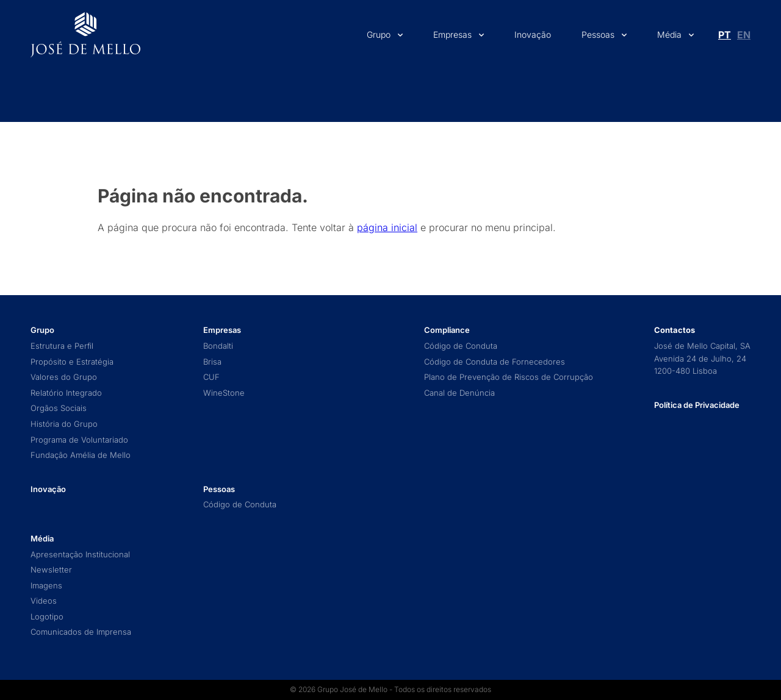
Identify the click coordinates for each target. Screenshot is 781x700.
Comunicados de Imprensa (81, 632)
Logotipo (47, 617)
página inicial (387, 227)
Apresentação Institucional (80, 555)
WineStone (224, 393)
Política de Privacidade (697, 405)
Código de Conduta (240, 505)
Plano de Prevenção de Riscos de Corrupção (509, 377)
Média (669, 34)
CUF (211, 377)
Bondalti (218, 346)
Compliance (447, 330)
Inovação (533, 34)
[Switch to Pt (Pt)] (725, 35)
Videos (44, 601)
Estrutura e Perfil (62, 346)
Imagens (46, 586)
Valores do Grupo (64, 377)
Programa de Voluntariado (79, 440)
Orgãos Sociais (59, 408)
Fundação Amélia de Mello (81, 455)
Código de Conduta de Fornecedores (495, 362)
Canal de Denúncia (459, 393)
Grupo (379, 34)
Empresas (452, 34)
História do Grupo (64, 424)
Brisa (212, 362)
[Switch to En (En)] (744, 35)
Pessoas (598, 34)
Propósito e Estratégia (72, 362)
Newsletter (51, 570)
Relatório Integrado (66, 393)
